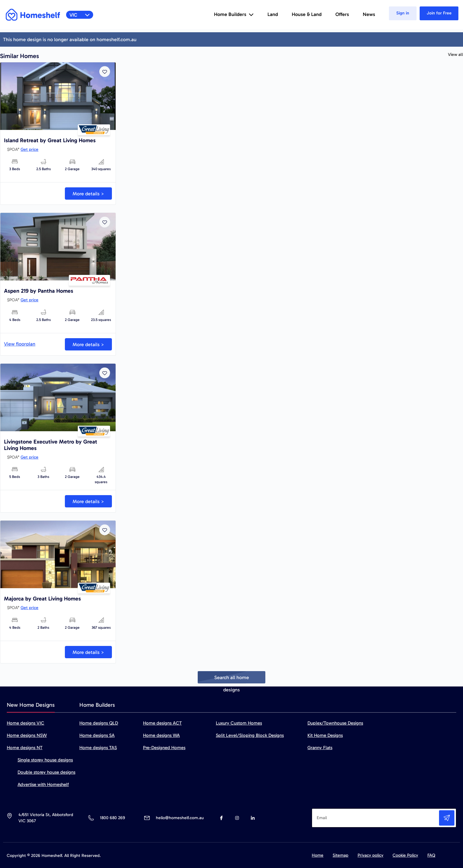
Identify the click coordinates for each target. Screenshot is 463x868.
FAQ (431, 855)
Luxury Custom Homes (239, 723)
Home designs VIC (26, 723)
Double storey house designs (46, 772)
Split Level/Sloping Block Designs (250, 735)
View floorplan (20, 344)
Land (273, 14)
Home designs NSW (27, 735)
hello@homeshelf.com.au (180, 818)
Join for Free (439, 13)
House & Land (307, 14)
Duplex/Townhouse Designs (335, 723)
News (369, 14)
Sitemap (340, 855)
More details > (88, 194)
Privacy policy (370, 855)
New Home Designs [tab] (31, 705)
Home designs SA (97, 735)
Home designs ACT (162, 723)
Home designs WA (161, 735)
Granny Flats (320, 748)
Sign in (403, 13)
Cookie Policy (405, 855)
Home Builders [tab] (97, 705)
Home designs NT (25, 748)
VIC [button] (80, 15)
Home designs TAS (98, 748)
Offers (342, 14)
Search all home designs (232, 679)
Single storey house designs (45, 760)
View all (455, 55)
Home (318, 855)
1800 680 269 (112, 818)
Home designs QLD (99, 723)
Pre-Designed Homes (164, 748)
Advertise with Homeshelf (43, 784)
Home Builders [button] (234, 14)
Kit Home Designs (325, 735)
